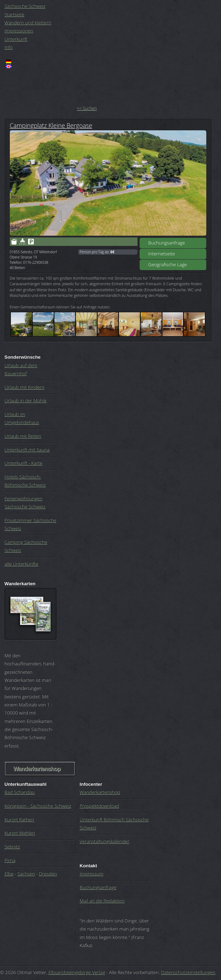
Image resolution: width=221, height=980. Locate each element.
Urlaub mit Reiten (23, 436)
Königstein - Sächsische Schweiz (38, 806)
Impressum (92, 874)
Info (9, 47)
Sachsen (26, 874)
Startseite (15, 14)
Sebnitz (12, 847)
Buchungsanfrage (167, 243)
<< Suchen (87, 108)
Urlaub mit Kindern (25, 387)
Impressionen (19, 31)
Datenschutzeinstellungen (188, 972)
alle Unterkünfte (21, 564)
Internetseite (162, 254)
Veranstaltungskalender (104, 841)
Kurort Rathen (19, 819)
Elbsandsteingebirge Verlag (77, 972)
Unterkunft (16, 39)
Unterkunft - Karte (24, 463)
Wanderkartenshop (37, 769)
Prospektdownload (99, 806)
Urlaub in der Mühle (26, 400)
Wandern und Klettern (28, 22)
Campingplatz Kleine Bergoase (51, 125)
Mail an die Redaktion (102, 901)
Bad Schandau (20, 792)
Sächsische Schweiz (25, 6)
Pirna (10, 860)
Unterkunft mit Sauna (27, 450)
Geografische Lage (168, 264)
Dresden (48, 874)
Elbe (9, 874)
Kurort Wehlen (20, 833)
